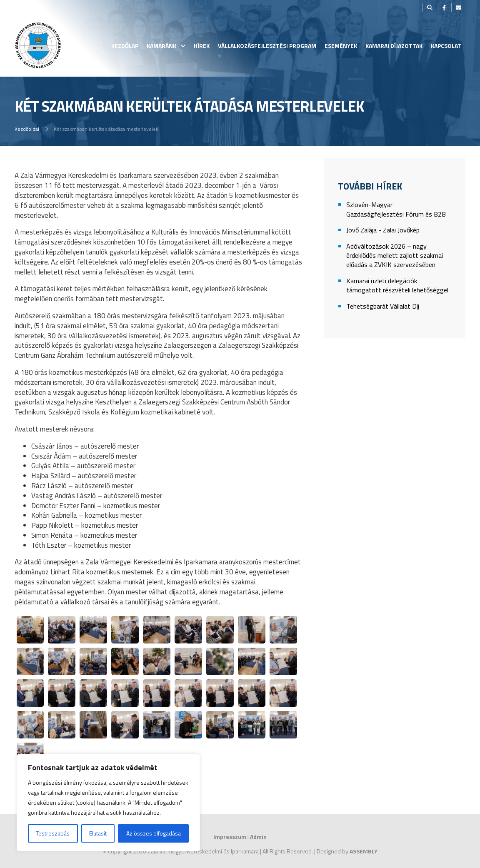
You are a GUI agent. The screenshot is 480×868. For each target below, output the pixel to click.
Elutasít (98, 833)
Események (341, 46)
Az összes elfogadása (154, 833)
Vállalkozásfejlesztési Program (267, 46)
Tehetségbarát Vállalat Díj (383, 306)
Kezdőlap (125, 46)
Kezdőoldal (27, 129)
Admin (258, 837)
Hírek (202, 46)
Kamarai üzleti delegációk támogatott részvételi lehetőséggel (397, 286)
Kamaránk (161, 46)
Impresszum (230, 837)
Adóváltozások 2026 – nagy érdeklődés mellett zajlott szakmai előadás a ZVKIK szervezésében (395, 256)
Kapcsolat (446, 46)
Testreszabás (53, 833)
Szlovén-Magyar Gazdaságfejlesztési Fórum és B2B (396, 209)
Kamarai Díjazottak (394, 46)
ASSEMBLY (364, 851)
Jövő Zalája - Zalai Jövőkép (383, 230)
